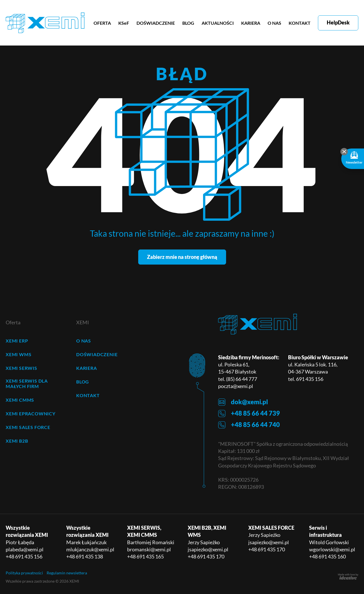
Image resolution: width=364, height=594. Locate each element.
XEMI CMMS (20, 400)
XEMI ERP (17, 341)
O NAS (274, 23)
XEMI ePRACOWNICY (31, 413)
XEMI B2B (17, 441)
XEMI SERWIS (21, 368)
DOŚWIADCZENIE (156, 23)
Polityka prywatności (24, 573)
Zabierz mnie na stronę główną (182, 257)
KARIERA (251, 23)
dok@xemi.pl (243, 402)
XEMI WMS (18, 354)
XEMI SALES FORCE (28, 427)
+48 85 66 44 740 (249, 425)
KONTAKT (300, 23)
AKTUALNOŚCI (218, 23)
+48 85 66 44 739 (249, 413)
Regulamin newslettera (67, 573)
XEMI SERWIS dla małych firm (27, 383)
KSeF (124, 23)
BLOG (188, 23)
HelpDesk (338, 22)
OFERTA (102, 23)
